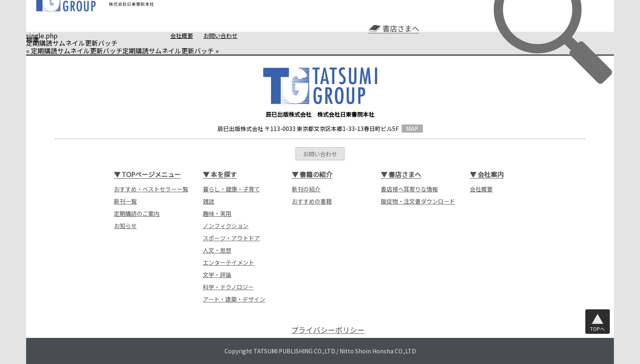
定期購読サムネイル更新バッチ (77, 51)
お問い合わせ (220, 36)
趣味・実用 (217, 213)
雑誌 (209, 201)
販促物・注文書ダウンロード (418, 201)
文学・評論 (217, 275)
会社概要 (182, 36)
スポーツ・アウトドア (231, 238)
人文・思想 (217, 250)
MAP (412, 129)
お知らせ (125, 226)
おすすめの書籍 (312, 201)
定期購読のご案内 (137, 213)
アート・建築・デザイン (234, 299)
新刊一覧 (125, 201)
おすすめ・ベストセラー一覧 (151, 189)
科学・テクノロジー (228, 287)
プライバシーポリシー (328, 330)
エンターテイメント (229, 262)
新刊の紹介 (306, 189)
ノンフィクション (226, 226)
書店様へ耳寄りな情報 (409, 189)
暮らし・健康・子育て (231, 189)
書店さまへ (401, 28)
